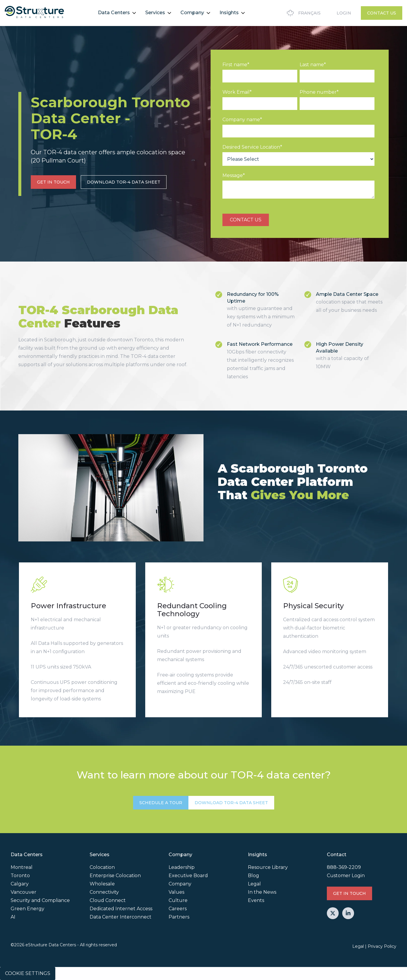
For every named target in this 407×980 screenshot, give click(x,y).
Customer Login (346, 876)
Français (303, 13)
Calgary (20, 884)
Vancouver (24, 892)
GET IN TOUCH (53, 182)
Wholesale (102, 884)
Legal (254, 884)
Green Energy (28, 909)
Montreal (22, 867)
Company (192, 13)
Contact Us (382, 13)
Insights (229, 13)
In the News (262, 892)
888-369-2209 (344, 867)
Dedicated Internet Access (121, 909)
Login (344, 13)
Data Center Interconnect (121, 917)
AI (13, 917)
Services (155, 13)
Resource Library (268, 867)
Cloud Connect (108, 900)
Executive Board (188, 876)
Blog (253, 876)
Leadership (182, 867)
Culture (178, 900)
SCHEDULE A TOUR (161, 803)
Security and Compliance (40, 900)
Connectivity (104, 892)
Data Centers (114, 13)
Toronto (20, 876)
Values (176, 892)
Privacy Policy (382, 946)
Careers (178, 909)
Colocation (102, 867)
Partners (179, 917)
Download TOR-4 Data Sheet (124, 182)
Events (256, 900)
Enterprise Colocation (115, 876)
